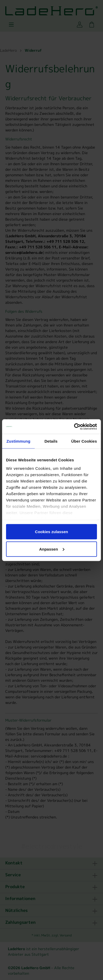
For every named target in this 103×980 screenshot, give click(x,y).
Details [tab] (51, 441)
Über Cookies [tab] (84, 441)
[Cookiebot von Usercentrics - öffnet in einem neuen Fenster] (74, 427)
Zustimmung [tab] (19, 441)
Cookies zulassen (51, 532)
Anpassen (52, 549)
